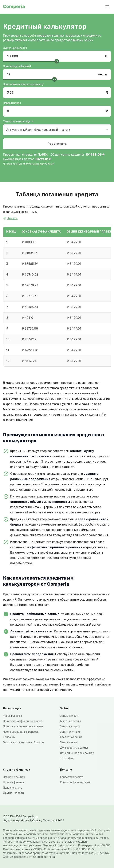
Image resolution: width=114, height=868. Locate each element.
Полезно (66, 770)
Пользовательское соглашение (23, 727)
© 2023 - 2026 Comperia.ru (20, 817)
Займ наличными (71, 732)
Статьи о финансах (17, 770)
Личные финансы (14, 782)
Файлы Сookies (12, 716)
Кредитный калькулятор (76, 782)
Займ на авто (69, 742)
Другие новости (13, 793)
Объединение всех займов (77, 753)
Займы (65, 709)
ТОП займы (67, 758)
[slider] (57, 61)
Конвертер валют (72, 777)
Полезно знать (13, 788)
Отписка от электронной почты (23, 742)
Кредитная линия (71, 737)
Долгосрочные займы (74, 748)
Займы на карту (70, 727)
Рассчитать (57, 144)
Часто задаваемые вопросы (21, 732)
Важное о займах (14, 777)
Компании (9, 737)
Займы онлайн (69, 716)
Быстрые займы (70, 721)
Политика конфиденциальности (24, 721)
